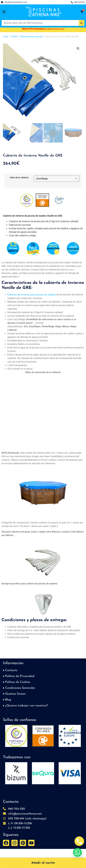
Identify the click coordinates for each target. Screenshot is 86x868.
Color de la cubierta (19, 178)
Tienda (14, 37)
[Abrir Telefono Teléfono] (79, 841)
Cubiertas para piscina (31, 37)
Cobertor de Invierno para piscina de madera (32, 295)
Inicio (6, 37)
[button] (4, 12)
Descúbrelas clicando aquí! (54, 29)
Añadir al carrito (43, 863)
